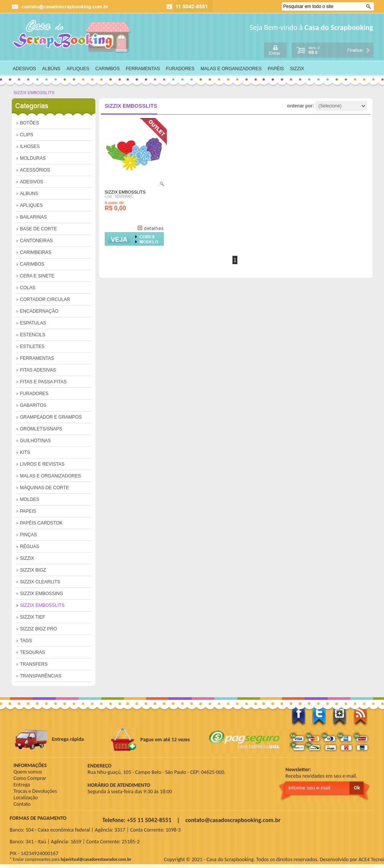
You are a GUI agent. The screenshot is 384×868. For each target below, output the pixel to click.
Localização (26, 798)
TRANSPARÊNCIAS (41, 676)
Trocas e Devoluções (36, 791)
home (72, 36)
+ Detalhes (150, 228)
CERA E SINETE (37, 276)
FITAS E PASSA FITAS (43, 382)
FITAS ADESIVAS (38, 370)
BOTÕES (30, 123)
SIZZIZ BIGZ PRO (39, 629)
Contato (22, 804)
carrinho (332, 50)
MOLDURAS (33, 158)
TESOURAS (33, 652)
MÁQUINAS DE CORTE (45, 488)
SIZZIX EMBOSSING (42, 594)
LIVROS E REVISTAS (42, 464)
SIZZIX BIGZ (33, 570)
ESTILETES (32, 347)
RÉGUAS (30, 547)
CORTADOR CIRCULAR (45, 299)
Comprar (134, 239)
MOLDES (30, 499)
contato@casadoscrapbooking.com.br (233, 820)
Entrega (22, 785)
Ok (369, 7)
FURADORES (180, 69)
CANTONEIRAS (36, 241)
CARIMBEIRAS (36, 252)
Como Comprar (30, 778)
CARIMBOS (107, 69)
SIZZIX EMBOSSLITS (34, 93)
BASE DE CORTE (39, 229)
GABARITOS (33, 405)
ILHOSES (30, 147)
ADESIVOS (24, 69)
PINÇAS (29, 535)
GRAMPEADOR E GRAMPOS (51, 417)
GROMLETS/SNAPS (41, 429)
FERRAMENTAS (143, 69)
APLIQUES (78, 69)
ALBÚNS (51, 69)
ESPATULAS (33, 323)
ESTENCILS (33, 335)
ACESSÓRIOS (35, 170)
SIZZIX (297, 69)
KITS (25, 452)
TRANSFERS (34, 664)
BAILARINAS (34, 217)
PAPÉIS (276, 69)
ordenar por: (327, 106)
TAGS (26, 641)
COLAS (28, 288)
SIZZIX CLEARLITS (40, 582)
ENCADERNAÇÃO (39, 311)
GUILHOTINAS (36, 441)
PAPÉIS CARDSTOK (41, 523)
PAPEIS (28, 511)
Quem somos (28, 772)
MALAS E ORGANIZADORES (231, 69)
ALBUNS (29, 194)
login (275, 50)
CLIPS (27, 135)
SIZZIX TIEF (33, 617)
